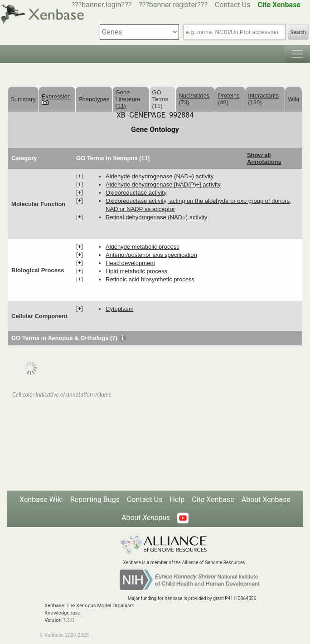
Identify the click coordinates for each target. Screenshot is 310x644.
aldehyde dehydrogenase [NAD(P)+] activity (163, 184)
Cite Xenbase (213, 499)
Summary (23, 99)
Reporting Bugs (95, 499)
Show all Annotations (264, 158)
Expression (56, 99)
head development (130, 263)
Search (298, 32)
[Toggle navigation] (297, 54)
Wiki (293, 99)
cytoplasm (119, 309)
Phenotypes (94, 99)
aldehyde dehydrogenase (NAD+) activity (160, 176)
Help (177, 499)
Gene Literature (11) (128, 99)
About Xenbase (266, 499)
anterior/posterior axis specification (151, 255)
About (146, 518)
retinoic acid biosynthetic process (150, 279)
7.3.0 (69, 620)
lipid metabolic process (136, 271)
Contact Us (233, 5)
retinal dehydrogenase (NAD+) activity (156, 217)
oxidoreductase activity (136, 193)
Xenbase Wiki (41, 499)
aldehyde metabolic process (143, 247)
